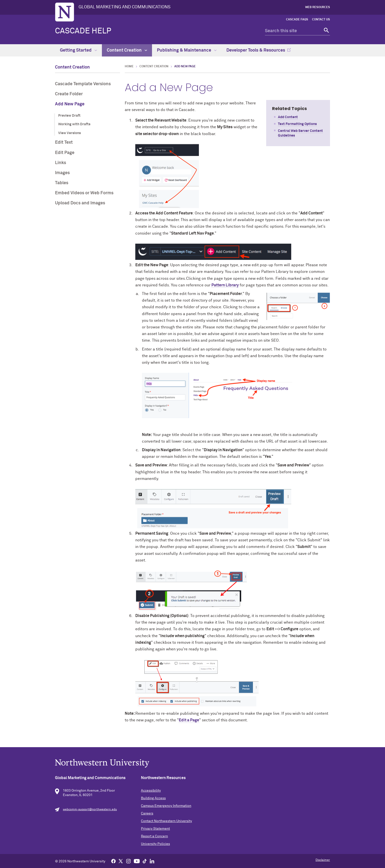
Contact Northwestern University (166, 821)
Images (62, 173)
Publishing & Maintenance (187, 50)
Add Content (288, 117)
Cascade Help (83, 31)
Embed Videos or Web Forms (84, 193)
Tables (62, 183)
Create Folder (69, 94)
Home (129, 67)
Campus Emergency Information (166, 806)
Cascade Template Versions (83, 84)
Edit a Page (189, 720)
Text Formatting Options (297, 124)
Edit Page (65, 153)
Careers (147, 813)
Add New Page (70, 104)
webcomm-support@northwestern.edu (90, 810)
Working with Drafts (74, 124)
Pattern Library (225, 285)
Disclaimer (323, 860)
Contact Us (321, 20)
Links (61, 163)
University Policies (155, 844)
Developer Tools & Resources (256, 50)
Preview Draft (69, 116)
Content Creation (127, 50)
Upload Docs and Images (80, 203)
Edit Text (64, 142)
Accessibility (151, 791)
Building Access (153, 798)
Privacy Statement (155, 829)
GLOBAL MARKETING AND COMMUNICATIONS (124, 7)
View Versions (69, 133)
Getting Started (78, 50)
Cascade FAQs (297, 20)
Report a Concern (154, 836)
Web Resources (318, 7)
